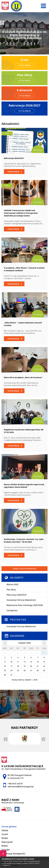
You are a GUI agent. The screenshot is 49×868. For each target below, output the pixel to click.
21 (38, 666)
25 (18, 670)
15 (44, 662)
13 (31, 662)
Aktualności (10, 124)
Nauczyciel (7, 842)
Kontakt (6, 850)
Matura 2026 (12, 584)
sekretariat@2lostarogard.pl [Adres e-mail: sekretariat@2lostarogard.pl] (21, 787)
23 (5, 670)
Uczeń (5, 834)
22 (44, 666)
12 (25, 662)
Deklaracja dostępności (13, 854)
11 (18, 662)
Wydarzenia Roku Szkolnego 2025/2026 (25, 605)
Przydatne (18, 620)
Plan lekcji (11, 590)
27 (31, 670)
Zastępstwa (12, 610)
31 (11, 675)
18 (18, 666)
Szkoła (5, 830)
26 (25, 670)
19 (25, 666)
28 (38, 670)
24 (11, 670)
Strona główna (9, 826)
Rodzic (5, 838)
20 (31, 666)
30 (5, 675)
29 (44, 670)
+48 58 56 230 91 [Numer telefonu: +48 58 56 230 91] (15, 784)
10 (11, 662)
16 (5, 666)
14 (38, 662)
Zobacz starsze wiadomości (25, 569)
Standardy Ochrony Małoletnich (21, 600)
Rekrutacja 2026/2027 (17, 595)
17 (11, 666)
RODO (5, 846)
